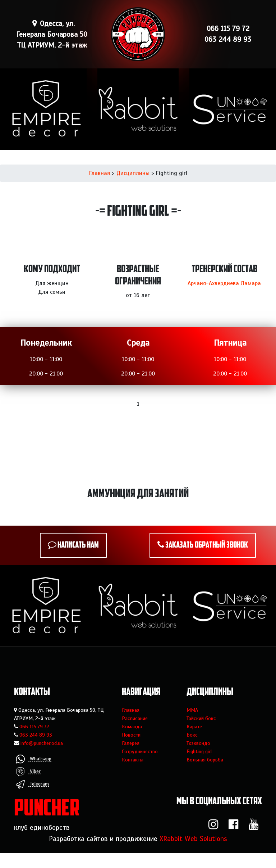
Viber (28, 772)
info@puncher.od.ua (42, 743)
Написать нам (78, 545)
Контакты (133, 760)
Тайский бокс (201, 718)
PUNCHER (47, 810)
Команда (132, 727)
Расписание (135, 718)
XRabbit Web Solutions (193, 839)
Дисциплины (133, 173)
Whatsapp (34, 759)
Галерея (131, 743)
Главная (100, 173)
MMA (192, 710)
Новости (131, 735)
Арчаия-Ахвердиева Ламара (224, 283)
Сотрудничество (140, 751)
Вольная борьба (205, 760)
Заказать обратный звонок (207, 545)
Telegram (32, 784)
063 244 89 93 (36, 735)
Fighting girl (199, 751)
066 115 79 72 (34, 727)
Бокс (192, 735)
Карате (194, 727)
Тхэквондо (198, 743)
